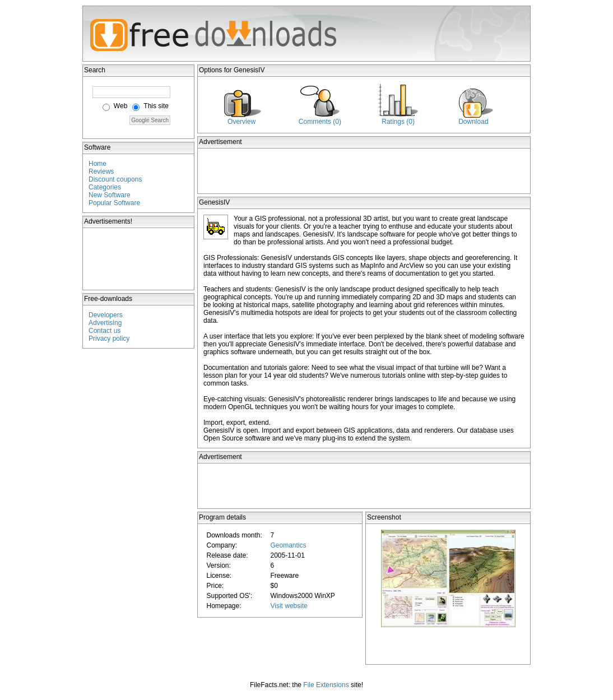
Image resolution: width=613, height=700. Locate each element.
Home (97, 164)
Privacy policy (109, 339)
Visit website (289, 606)
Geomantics (288, 545)
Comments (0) (320, 122)
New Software (110, 195)
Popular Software (114, 203)
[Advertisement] (139, 259)
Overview (242, 122)
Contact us (105, 331)
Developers (106, 315)
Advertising (105, 323)
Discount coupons (115, 179)
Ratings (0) (398, 122)
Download (473, 122)
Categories (105, 187)
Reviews (101, 171)
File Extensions (326, 685)
